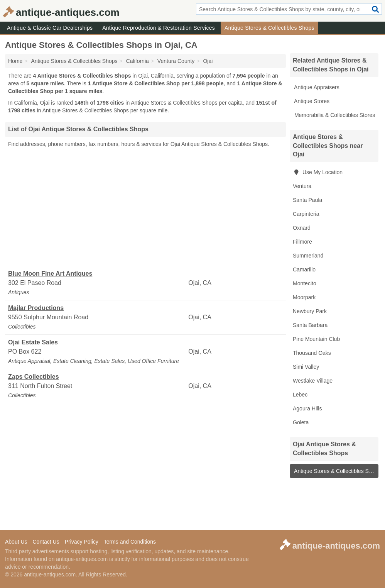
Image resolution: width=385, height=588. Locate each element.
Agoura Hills (307, 408)
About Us (16, 542)
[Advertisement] (145, 209)
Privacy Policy (82, 542)
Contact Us (46, 542)
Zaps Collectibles (34, 377)
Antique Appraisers (316, 87)
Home (15, 61)
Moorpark (304, 297)
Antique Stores (311, 101)
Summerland (308, 256)
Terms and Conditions (130, 542)
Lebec (300, 395)
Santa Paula (307, 200)
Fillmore (302, 242)
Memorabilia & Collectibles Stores (334, 115)
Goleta (301, 422)
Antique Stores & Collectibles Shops (269, 28)
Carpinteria (306, 214)
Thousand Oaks (312, 353)
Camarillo (304, 269)
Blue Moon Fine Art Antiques (50, 274)
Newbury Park (310, 311)
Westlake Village (313, 381)
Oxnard (302, 228)
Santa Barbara (310, 325)
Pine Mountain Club (316, 339)
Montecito (305, 283)
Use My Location (318, 172)
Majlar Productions (36, 308)
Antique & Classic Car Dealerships (50, 28)
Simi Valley (306, 367)
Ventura (302, 186)
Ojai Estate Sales (33, 342)
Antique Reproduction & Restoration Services (159, 28)
